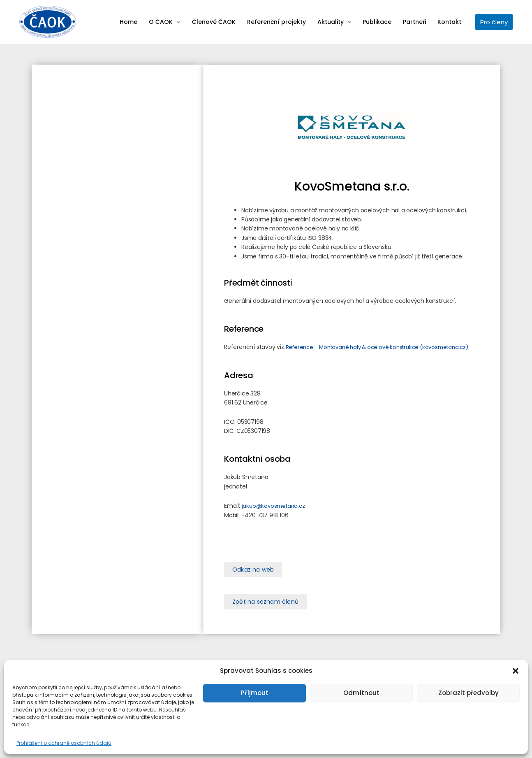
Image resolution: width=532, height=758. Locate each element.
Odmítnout (361, 693)
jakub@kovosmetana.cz (273, 506)
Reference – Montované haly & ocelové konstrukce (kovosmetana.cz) (377, 347)
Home (128, 22)
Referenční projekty (276, 22)
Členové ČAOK (214, 22)
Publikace (377, 22)
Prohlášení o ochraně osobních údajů (64, 743)
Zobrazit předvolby (468, 693)
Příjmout (255, 693)
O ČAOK (164, 22)
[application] (176, 22)
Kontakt (449, 22)
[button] (516, 671)
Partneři (414, 22)
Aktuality (334, 22)
